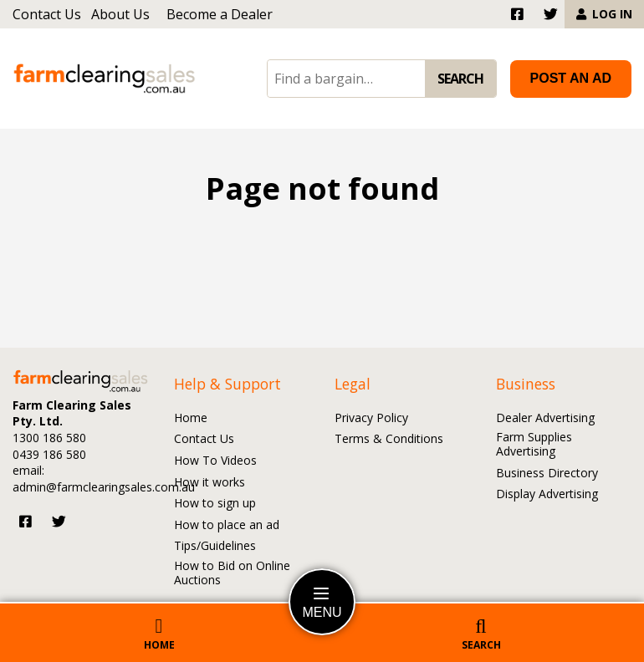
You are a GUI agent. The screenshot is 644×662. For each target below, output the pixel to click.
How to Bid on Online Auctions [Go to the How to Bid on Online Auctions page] (232, 573)
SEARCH (460, 79)
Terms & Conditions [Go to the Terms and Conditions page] (389, 439)
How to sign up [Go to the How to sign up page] (215, 504)
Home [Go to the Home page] (191, 418)
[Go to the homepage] (105, 79)
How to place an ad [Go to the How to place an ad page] (227, 525)
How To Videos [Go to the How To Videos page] (215, 461)
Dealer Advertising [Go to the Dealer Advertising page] (545, 418)
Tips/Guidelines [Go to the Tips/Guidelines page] (215, 546)
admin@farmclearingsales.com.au (104, 487)
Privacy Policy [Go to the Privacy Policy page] (371, 418)
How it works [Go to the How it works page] (210, 483)
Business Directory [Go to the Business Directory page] (547, 474)
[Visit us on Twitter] (59, 521)
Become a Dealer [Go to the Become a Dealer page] (220, 14)
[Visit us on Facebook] (26, 521)
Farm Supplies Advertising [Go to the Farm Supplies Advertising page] (534, 445)
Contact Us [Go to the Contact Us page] (47, 14)
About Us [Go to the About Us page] (120, 14)
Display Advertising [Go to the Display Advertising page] (547, 494)
